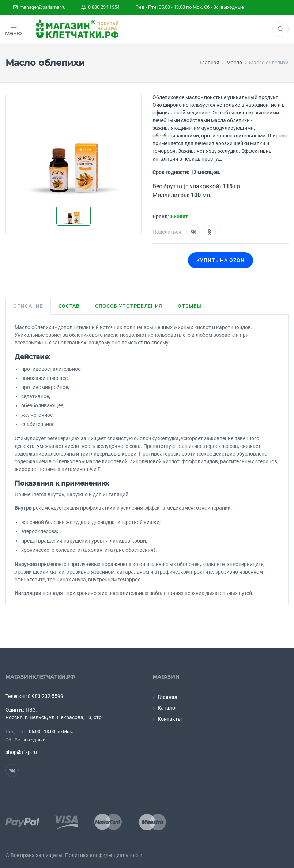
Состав (69, 306)
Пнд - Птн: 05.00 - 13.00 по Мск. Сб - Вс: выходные (190, 7)
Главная (167, 697)
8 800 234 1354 (100, 7)
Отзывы (190, 306)
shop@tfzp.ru (21, 752)
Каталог (167, 708)
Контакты (170, 719)
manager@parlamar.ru (39, 7)
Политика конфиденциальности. (104, 855)
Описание (28, 306)
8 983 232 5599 (46, 696)
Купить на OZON (221, 260)
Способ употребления (129, 306)
